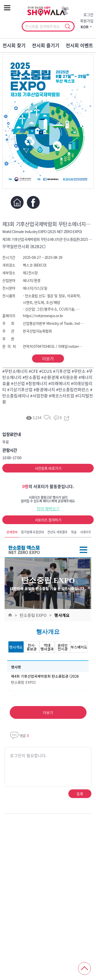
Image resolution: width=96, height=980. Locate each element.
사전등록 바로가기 (48, 468)
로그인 (88, 15)
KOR (85, 27)
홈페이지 (17, 203)
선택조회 (68, 27)
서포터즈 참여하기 (48, 520)
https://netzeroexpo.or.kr (43, 316)
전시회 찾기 (14, 45)
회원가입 (87, 21)
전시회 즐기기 (46, 45)
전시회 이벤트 (79, 45)
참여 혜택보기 (48, 509)
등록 (80, 794)
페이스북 (33, 203)
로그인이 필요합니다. (28, 755)
